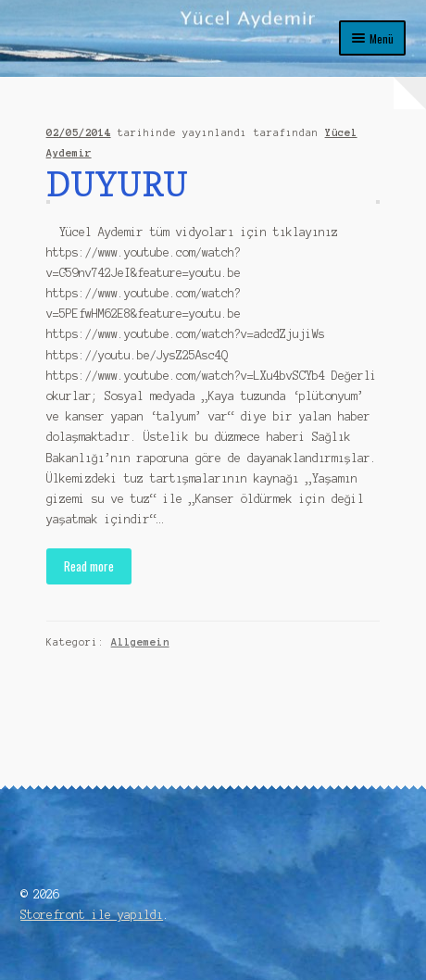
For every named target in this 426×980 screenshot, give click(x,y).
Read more (89, 566)
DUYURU (117, 184)
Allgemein (140, 642)
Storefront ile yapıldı (92, 915)
